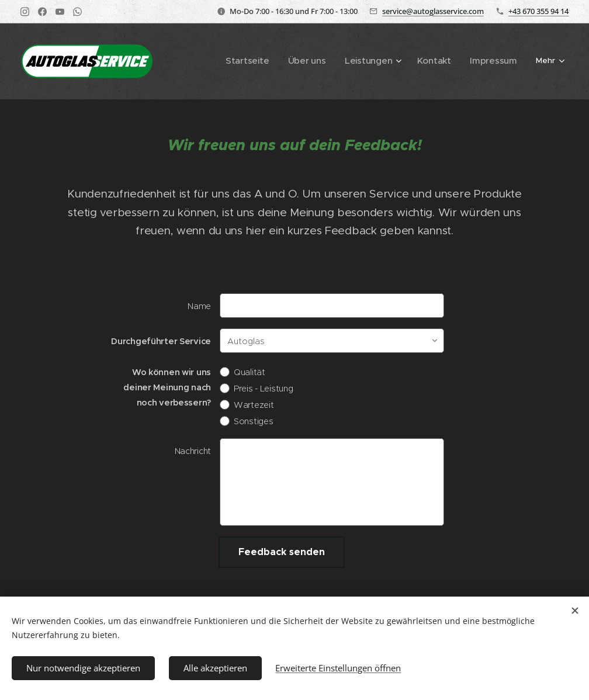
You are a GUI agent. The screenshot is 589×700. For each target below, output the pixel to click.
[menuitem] (211, 61)
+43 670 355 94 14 (538, 11)
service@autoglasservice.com (433, 11)
